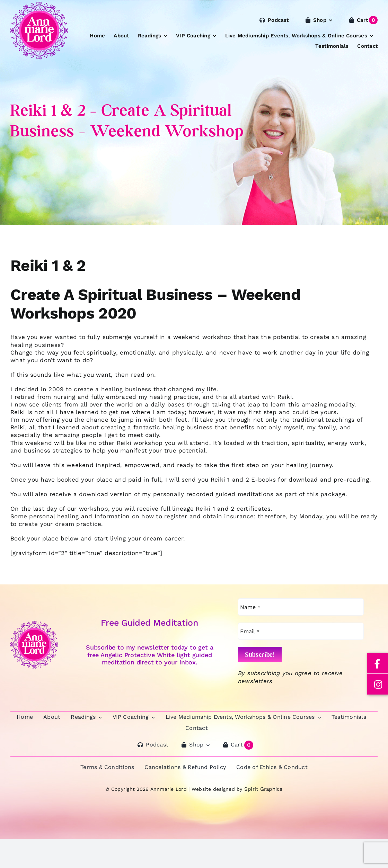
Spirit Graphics (263, 789)
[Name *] (301, 607)
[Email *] (301, 631)
